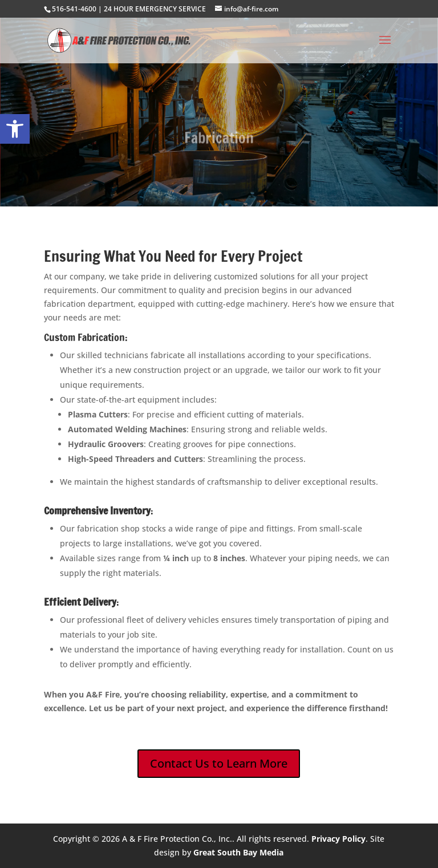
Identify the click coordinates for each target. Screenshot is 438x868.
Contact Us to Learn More (219, 763)
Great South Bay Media (238, 852)
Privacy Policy (338, 839)
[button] (15, 129)
